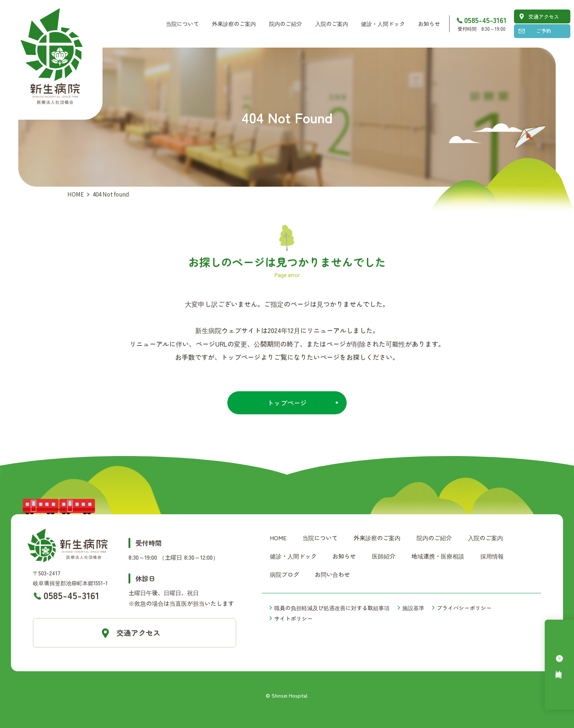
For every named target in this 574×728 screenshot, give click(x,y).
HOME (76, 194)
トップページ (287, 403)
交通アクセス (544, 16)
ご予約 (544, 31)
